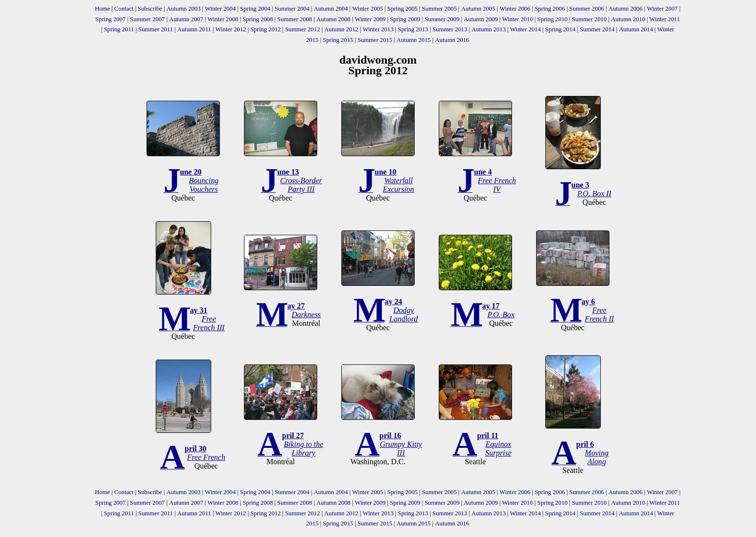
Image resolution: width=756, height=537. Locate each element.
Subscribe (150, 9)
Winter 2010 (517, 19)
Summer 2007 (148, 19)
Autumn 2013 (489, 29)
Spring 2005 (402, 9)
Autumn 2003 (183, 9)
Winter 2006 (515, 9)
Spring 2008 (258, 19)
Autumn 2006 (626, 9)
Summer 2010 (589, 19)
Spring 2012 (265, 29)
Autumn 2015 (414, 40)
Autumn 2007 (186, 19)
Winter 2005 (368, 9)
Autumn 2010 (628, 19)
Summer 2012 (302, 29)
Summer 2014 (597, 29)
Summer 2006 (587, 9)
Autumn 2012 (342, 29)
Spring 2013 (413, 29)
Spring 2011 (119, 29)
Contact (124, 9)
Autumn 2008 (333, 19)
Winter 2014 (526, 29)
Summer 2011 (156, 29)
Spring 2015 (338, 40)
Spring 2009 (405, 19)
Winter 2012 (231, 29)
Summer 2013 (450, 29)
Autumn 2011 (194, 29)
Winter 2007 (662, 9)
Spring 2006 (550, 9)
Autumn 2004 (331, 9)
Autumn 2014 (636, 29)
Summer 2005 (439, 9)
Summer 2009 (442, 19)
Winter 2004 (220, 9)
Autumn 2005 (478, 9)
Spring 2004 (255, 9)
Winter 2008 (223, 19)
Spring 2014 (560, 29)
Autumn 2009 (481, 19)
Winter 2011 (665, 19)
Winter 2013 (378, 29)
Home (102, 9)
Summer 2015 (375, 40)
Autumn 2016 (452, 40)
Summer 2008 (295, 19)
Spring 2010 (552, 19)
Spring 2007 (111, 19)
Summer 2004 (292, 9)
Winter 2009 (370, 19)
